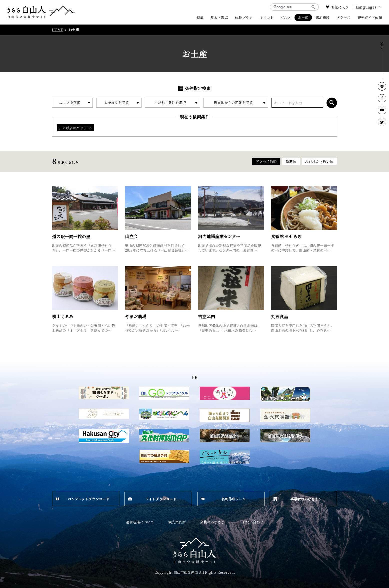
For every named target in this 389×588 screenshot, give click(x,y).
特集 (200, 18)
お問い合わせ (253, 522)
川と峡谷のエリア (76, 128)
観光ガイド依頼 (370, 18)
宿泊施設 (322, 18)
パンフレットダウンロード (82, 499)
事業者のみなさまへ (298, 499)
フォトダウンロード (152, 499)
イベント (266, 18)
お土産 (303, 18)
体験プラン (244, 18)
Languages (369, 7)
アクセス (343, 18)
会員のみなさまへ (214, 522)
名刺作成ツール (223, 499)
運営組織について (140, 522)
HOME (57, 30)
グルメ (286, 18)
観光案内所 (177, 522)
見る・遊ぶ (219, 18)
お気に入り (337, 7)
